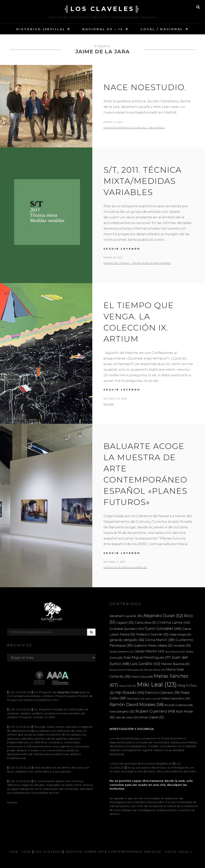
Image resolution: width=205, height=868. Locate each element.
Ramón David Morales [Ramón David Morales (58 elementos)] (137, 704)
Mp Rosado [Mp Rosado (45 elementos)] (130, 692)
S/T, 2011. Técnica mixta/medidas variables (143, 181)
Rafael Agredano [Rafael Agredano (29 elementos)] (176, 698)
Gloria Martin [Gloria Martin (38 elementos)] (160, 640)
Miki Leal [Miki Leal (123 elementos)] (157, 684)
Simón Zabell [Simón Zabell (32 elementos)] (152, 717)
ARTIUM (109, 404)
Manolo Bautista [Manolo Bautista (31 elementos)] (175, 664)
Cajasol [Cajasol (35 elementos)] (125, 623)
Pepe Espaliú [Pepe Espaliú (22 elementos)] (136, 699)
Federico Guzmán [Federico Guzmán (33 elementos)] (152, 634)
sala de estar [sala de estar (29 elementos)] (127, 717)
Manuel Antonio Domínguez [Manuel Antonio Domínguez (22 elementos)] (126, 670)
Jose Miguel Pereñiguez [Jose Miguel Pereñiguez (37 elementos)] (147, 657)
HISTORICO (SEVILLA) (40, 29)
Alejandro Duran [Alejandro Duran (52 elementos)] (163, 616)
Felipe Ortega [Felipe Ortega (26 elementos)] (180, 635)
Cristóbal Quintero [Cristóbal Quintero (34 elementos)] (127, 629)
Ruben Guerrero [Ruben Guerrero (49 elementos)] (155, 711)
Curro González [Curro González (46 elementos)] (163, 629)
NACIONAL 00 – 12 (103, 29)
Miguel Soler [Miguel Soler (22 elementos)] (128, 686)
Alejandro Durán (68, 692)
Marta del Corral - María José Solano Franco (137, 263)
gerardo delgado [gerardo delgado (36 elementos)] (127, 640)
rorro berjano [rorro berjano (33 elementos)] (122, 711)
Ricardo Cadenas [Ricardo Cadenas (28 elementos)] (179, 705)
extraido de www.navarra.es (125, 567)
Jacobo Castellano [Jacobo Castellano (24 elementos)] (122, 652)
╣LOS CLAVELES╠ (102, 9)
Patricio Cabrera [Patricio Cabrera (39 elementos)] (163, 693)
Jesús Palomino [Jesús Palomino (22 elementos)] (175, 652)
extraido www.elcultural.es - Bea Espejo (134, 128)
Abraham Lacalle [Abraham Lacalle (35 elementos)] (126, 616)
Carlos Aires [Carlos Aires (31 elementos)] (146, 623)
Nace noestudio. (145, 87)
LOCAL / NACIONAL (162, 29)
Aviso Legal (177, 852)
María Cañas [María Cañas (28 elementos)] (142, 677)
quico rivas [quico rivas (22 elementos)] (153, 699)
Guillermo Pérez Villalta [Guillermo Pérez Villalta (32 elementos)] (153, 646)
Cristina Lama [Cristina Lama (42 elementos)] (174, 622)
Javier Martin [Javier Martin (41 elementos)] (149, 651)
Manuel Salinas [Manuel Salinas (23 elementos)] (155, 670)
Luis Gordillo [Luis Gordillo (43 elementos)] (145, 664)
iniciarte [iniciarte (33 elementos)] (182, 646)
